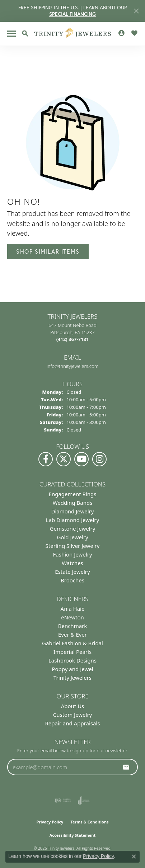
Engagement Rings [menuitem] (73, 494)
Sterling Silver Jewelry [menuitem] (73, 546)
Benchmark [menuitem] (73, 626)
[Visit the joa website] (84, 800)
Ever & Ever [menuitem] (72, 634)
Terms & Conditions (89, 822)
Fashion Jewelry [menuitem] (73, 554)
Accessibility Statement (73, 835)
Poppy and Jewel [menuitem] (72, 669)
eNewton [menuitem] (72, 617)
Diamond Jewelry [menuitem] (73, 511)
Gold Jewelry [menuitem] (72, 537)
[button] (25, 33)
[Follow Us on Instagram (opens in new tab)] (99, 459)
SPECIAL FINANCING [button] (72, 14)
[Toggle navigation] (11, 34)
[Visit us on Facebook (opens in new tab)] (46, 459)
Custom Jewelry (73, 715)
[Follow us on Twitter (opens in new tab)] (64, 459)
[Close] (136, 11)
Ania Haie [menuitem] (73, 609)
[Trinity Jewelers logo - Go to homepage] (73, 34)
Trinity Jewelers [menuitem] (72, 678)
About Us (73, 706)
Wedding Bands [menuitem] (73, 503)
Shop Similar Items (48, 251)
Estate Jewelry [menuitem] (72, 572)
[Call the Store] (73, 339)
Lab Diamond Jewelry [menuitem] (72, 520)
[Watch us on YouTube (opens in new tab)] (81, 459)
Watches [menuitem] (72, 563)
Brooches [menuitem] (72, 580)
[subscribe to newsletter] (126, 767)
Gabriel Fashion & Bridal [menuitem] (72, 643)
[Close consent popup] (134, 857)
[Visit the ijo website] (63, 800)
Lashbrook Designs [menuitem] (72, 660)
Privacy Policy (50, 822)
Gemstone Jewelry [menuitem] (73, 528)
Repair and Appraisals (72, 723)
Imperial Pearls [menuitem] (72, 652)
